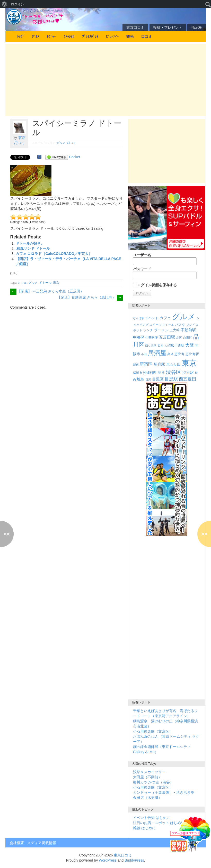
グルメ (61, 143)
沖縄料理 (150, 373)
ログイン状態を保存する (155, 285)
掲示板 (197, 27)
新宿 (136, 365)
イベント (152, 318)
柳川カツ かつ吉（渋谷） (153, 782)
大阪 (190, 345)
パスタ (180, 325)
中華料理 (152, 338)
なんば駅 (139, 318)
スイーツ (155, 325)
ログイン (17, 4)
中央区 (139, 337)
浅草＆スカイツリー (149, 772)
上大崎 (175, 330)
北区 (179, 338)
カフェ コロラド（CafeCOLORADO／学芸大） (54, 254)
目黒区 (158, 379)
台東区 (188, 338)
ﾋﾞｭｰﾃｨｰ (112, 36)
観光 (130, 36)
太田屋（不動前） (147, 777)
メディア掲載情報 (42, 843)
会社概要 (17, 843)
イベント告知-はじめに (152, 818)
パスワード (165, 273)
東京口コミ (135, 27)
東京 (56, 283)
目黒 (148, 380)
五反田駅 (167, 337)
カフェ (22, 283)
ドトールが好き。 (30, 243)
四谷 (160, 346)
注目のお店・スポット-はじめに (159, 823)
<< (7, 534)
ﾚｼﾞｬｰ (51, 36)
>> (204, 534)
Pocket (75, 157)
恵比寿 (179, 354)
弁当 (170, 354)
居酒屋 (157, 353)
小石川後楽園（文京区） (153, 731)
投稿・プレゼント (168, 27)
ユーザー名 (165, 259)
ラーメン (161, 330)
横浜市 (138, 373)
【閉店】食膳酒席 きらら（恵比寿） (90, 297)
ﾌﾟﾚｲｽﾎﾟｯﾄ (90, 36)
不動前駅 (188, 330)
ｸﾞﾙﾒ (36, 36)
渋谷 (161, 373)
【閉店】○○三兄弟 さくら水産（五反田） (47, 291)
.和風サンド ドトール (33, 248)
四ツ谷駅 (151, 346)
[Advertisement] (106, 80)
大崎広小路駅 (174, 345)
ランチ (148, 330)
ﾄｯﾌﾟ (21, 36)
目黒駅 (171, 379)
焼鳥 (140, 379)
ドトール (45, 283)
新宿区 (146, 364)
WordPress (108, 860)
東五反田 (173, 364)
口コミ (147, 36)
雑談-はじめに (144, 828)
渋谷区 (173, 372)
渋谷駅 (188, 373)
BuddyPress (134, 860)
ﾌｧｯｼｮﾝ (69, 36)
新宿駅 (159, 364)
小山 (144, 354)
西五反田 (188, 379)
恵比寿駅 (192, 354)
